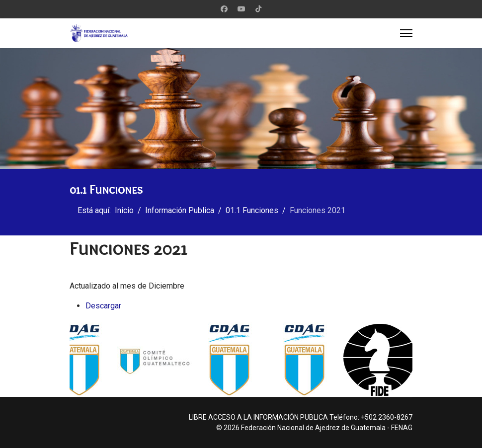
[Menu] (406, 33)
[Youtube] (241, 9)
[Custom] (258, 9)
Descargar (103, 306)
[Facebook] (224, 9)
